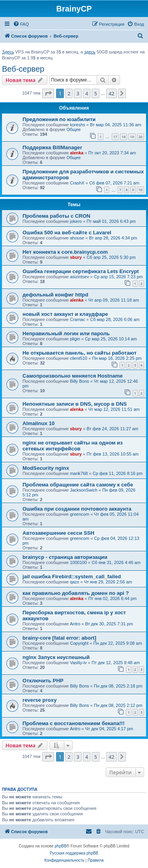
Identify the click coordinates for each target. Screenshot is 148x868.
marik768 (79, 473)
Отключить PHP (43, 681)
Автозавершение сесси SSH (58, 533)
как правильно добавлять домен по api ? (76, 593)
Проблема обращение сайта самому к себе (78, 485)
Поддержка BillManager (52, 147)
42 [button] (111, 93)
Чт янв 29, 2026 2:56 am (108, 582)
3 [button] (78, 93)
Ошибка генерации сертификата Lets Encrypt (81, 271)
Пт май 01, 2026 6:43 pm (111, 221)
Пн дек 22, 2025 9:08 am (118, 643)
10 (141, 190)
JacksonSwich (84, 490)
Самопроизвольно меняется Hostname (73, 376)
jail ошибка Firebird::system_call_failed (72, 576)
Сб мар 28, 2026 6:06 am (115, 319)
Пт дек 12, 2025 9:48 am (116, 663)
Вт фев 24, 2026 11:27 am (112, 429)
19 (132, 137)
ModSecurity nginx (46, 468)
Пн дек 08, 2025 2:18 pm (118, 686)
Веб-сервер (23, 69)
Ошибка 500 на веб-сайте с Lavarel (67, 233)
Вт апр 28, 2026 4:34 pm (113, 238)
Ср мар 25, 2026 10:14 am (111, 339)
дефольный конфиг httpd (55, 295)
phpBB (61, 846)
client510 (79, 358)
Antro (75, 624)
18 (124, 137)
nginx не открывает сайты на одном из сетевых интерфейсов (73, 446)
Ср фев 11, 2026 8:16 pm (118, 473)
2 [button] (69, 93)
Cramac (78, 319)
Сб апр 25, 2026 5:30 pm (111, 257)
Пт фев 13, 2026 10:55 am (112, 454)
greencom (80, 514)
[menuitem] (21, 24)
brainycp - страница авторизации (65, 557)
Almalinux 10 (38, 423)
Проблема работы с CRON (56, 216)
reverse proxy (40, 700)
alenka (77, 153)
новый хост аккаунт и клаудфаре (65, 314)
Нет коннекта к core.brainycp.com (65, 252)
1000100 (78, 562)
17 (115, 137)
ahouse (77, 238)
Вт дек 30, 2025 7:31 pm (109, 624)
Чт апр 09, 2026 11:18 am (114, 300)
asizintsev (79, 277)
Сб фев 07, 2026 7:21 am (114, 183)
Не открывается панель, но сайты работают (80, 353)
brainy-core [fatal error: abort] (59, 638)
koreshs (78, 125)
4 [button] (87, 93)
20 (141, 137)
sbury (76, 257)
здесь (90, 52)
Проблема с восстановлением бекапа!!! (74, 723)
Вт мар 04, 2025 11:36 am (116, 125)
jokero (76, 221)
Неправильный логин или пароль (66, 333)
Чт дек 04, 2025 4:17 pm (109, 729)
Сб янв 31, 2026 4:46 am (116, 562)
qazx (74, 582)
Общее (73, 129)
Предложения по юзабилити (59, 119)
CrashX (77, 183)
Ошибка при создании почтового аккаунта (77, 509)
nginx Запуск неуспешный (56, 657)
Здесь (8, 52)
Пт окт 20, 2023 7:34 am (112, 153)
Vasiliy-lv (78, 663)
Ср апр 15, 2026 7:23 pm (118, 277)
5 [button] (95, 93)
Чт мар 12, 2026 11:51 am (114, 409)
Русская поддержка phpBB (74, 853)
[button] (48, 93)
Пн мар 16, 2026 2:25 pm (117, 358)
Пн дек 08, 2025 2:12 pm (118, 705)
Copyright (79, 643)
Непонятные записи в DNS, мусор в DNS (75, 404)
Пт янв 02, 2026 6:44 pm (113, 598)
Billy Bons (79, 381)
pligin (75, 339)
